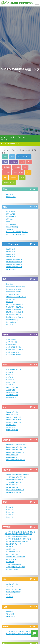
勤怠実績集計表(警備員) (13, 289)
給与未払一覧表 (11, 382)
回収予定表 (9, 597)
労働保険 (7, 167)
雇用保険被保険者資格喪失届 (15, 452)
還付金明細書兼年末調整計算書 (16, 557)
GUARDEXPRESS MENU (12, 144)
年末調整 (7, 172)
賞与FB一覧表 (10, 512)
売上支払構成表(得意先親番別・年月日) (18, 631)
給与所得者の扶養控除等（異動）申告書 (18, 539)
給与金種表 (9, 385)
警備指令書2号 (10, 257)
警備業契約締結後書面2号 (14, 267)
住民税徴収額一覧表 (12, 395)
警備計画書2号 (10, 252)
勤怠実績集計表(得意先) (13, 292)
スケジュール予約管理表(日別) (15, 234)
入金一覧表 (9, 612)
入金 (5, 178)
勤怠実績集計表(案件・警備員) (15, 287)
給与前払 (14, 162)
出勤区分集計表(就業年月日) (15, 312)
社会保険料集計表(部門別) (14, 482)
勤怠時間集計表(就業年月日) (15, 317)
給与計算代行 (18, 172)
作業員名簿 (9, 229)
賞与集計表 (9, 507)
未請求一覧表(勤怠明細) (13, 592)
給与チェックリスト (12, 387)
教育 (22, 178)
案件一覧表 (9, 194)
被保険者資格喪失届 (12, 487)
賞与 (25, 167)
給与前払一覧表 (11, 339)
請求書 (8, 594)
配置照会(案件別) (11, 217)
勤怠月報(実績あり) (12, 320)
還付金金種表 (10, 562)
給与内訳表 (9, 375)
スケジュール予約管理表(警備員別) (17, 232)
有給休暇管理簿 (11, 427)
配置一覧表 (9, 219)
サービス (10, 137)
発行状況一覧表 (11, 269)
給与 (22, 162)
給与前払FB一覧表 (12, 342)
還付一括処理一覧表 (12, 554)
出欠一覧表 (9, 325)
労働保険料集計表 (11, 457)
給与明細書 (9, 377)
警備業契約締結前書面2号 (14, 262)
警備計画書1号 (10, 249)
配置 (12, 157)
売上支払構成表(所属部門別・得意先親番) (19, 634)
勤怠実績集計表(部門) (13, 294)
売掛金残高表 (10, 614)
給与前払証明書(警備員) (13, 347)
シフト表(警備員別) (12, 224)
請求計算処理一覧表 (12, 584)
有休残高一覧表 (11, 425)
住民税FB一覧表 (11, 397)
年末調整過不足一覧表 (13, 552)
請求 (28, 172)
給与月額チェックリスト (13, 370)
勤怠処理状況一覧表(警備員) (15, 304)
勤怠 (5, 162)
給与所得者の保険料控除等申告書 (16, 536)
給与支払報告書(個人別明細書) (15, 567)
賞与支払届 (9, 517)
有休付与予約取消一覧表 (13, 420)
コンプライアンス (24, 157)
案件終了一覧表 (11, 197)
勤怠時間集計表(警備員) (13, 315)
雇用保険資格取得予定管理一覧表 (16, 445)
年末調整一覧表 (11, 549)
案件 (5, 157)
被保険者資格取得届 (12, 485)
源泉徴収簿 (9, 547)
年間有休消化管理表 (12, 430)
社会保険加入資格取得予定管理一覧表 (18, 475)
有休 (29, 162)
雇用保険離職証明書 (12, 455)
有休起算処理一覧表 (12, 412)
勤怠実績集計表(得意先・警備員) (16, 297)
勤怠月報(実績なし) (12, 322)
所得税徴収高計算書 (12, 392)
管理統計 (14, 178)
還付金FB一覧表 (11, 559)
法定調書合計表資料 (12, 569)
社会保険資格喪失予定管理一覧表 (16, 477)
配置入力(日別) (11, 212)
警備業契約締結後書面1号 (14, 264)
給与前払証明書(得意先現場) (15, 350)
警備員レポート (9, 183)
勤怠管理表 (9, 302)
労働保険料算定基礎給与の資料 (16, 460)
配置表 (8, 222)
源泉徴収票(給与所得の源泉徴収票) (17, 542)
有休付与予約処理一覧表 (13, 417)
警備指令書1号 (10, 254)
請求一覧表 (9, 587)
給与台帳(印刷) (11, 390)
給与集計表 (9, 372)
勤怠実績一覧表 (11, 299)
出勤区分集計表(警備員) (13, 310)
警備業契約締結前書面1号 (14, 259)
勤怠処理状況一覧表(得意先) (15, 307)
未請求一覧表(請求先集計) (14, 589)
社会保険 (17, 167)
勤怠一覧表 (9, 284)
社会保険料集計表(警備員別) (15, 480)
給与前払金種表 (11, 345)
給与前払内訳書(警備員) (13, 355)
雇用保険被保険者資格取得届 (15, 450)
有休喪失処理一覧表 (12, 415)
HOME (3, 137)
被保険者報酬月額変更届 (13, 492)
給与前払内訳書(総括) (13, 352)
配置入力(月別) (11, 214)
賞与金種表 (9, 515)
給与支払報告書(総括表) (13, 564)
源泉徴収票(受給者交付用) (14, 544)
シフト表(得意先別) (12, 227)
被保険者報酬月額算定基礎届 (15, 490)
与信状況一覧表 (11, 617)
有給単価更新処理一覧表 (13, 422)
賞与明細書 (9, 510)
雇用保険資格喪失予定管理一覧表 (16, 447)
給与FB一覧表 (10, 380)
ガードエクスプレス (21, 137)
